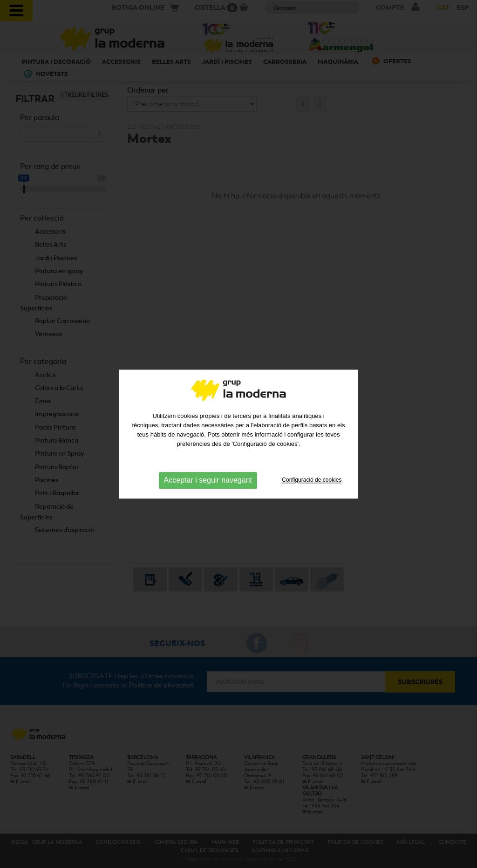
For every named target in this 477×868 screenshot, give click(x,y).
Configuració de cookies (312, 484)
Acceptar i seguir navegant (208, 484)
